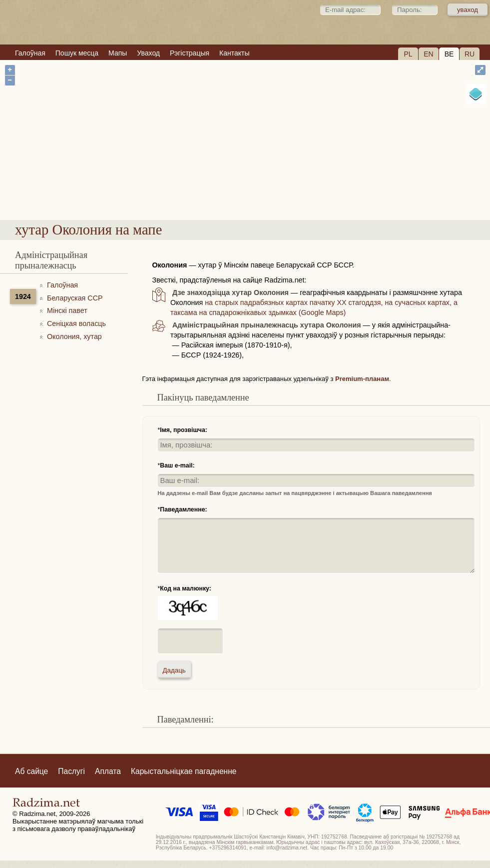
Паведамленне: (183, 509)
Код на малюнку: (186, 588)
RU (470, 54)
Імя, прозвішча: (184, 430)
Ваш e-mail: (177, 465)
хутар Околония (282, 188)
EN (428, 54)
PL (408, 54)
